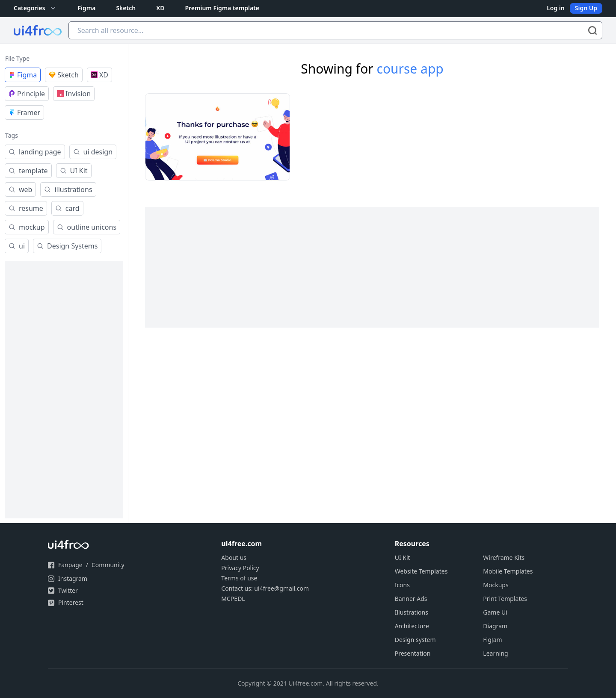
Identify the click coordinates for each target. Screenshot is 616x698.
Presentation (413, 653)
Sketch (126, 8)
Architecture (412, 626)
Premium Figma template (222, 8)
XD (160, 8)
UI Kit (403, 558)
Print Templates (505, 599)
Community (108, 565)
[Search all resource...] (335, 30)
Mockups (496, 585)
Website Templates (421, 571)
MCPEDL (233, 599)
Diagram (495, 626)
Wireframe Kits (504, 558)
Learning (495, 653)
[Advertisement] (64, 390)
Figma (87, 8)
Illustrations (412, 612)
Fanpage (70, 565)
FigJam (492, 640)
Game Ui (495, 612)
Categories (36, 8)
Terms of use (239, 578)
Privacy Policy (240, 568)
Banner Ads (411, 599)
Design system (415, 640)
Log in (556, 8)
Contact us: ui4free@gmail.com (265, 588)
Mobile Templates (508, 571)
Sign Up (586, 8)
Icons (402, 585)
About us (234, 558)
